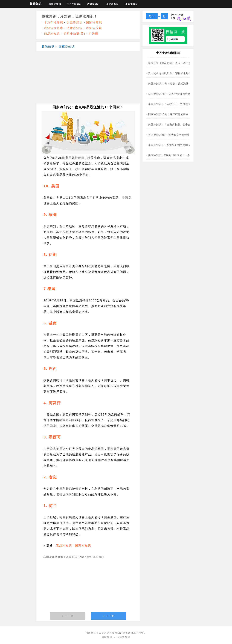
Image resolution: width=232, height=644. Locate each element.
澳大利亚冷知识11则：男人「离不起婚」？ (174, 63)
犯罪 (110, 523)
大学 (94, 238)
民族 (69, 335)
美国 (125, 198)
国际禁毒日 (76, 158)
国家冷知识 (55, 4)
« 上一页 (68, 616)
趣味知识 (36, 4)
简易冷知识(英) (74, 34)
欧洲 (91, 266)
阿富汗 (67, 266)
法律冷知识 (93, 4)
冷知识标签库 (54, 28)
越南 (50, 335)
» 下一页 (109, 616)
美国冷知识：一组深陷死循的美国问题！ (172, 145)
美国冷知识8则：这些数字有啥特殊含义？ (173, 135)
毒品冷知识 (64, 546)
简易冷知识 (52, 34)
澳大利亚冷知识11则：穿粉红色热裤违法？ (174, 73)
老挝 (59, 494)
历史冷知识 (112, 4)
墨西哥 (112, 449)
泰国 (73, 300)
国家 (86, 175)
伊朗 (53, 266)
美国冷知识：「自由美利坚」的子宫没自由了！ (176, 124)
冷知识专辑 (94, 28)
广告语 (94, 34)
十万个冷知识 (74, 4)
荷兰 (63, 517)
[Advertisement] (88, 79)
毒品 (113, 158)
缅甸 (50, 232)
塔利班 (71, 420)
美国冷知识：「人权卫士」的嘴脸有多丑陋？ (175, 104)
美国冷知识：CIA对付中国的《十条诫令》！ (174, 155)
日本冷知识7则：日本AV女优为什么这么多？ (175, 94)
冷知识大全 (132, 4)
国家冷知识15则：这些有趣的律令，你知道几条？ (178, 114)
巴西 (66, 380)
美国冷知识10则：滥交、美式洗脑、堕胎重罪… (176, 84)
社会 (98, 454)
